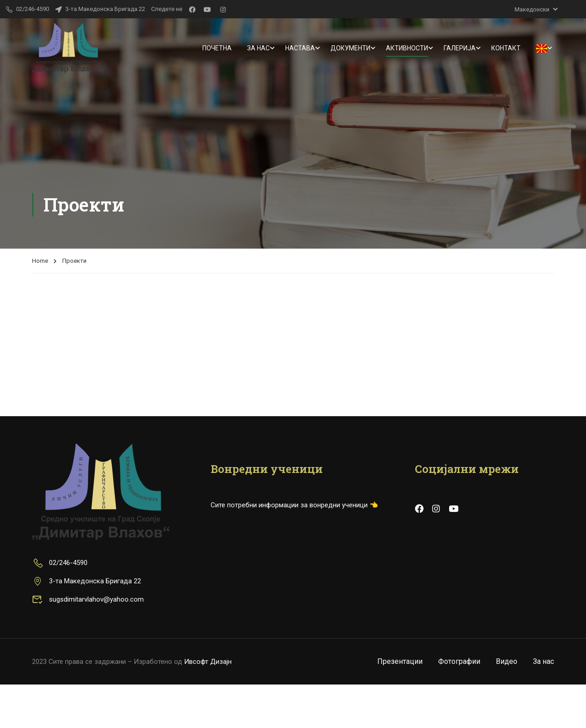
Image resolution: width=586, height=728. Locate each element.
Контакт (506, 48)
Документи (350, 48)
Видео (507, 705)
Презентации (400, 705)
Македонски (532, 9)
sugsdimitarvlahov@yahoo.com (88, 643)
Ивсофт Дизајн (208, 705)
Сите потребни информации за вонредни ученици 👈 (294, 549)
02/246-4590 (60, 606)
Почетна (217, 48)
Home (40, 177)
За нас (258, 48)
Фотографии (459, 705)
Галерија (460, 48)
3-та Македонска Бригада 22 (100, 9)
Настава (300, 48)
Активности (407, 48)
